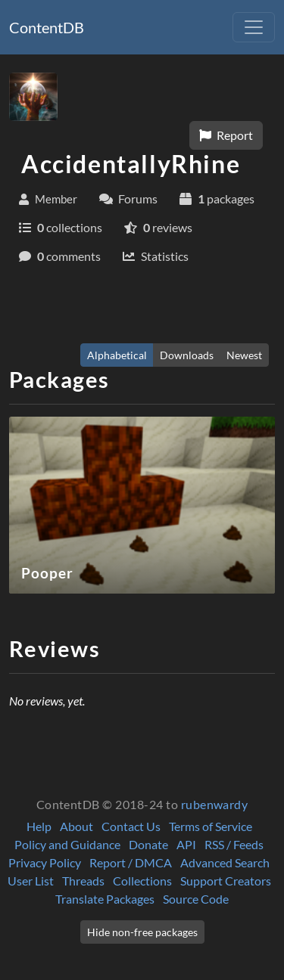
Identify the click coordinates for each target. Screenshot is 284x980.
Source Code (196, 899)
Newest (244, 355)
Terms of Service (211, 826)
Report (226, 135)
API (186, 844)
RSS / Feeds (234, 844)
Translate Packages (105, 899)
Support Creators (226, 881)
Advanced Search (225, 862)
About (76, 826)
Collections (142, 881)
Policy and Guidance (67, 844)
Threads (83, 881)
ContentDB (47, 27)
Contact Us (131, 826)
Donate (148, 844)
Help (39, 826)
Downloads (187, 355)
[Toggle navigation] (254, 27)
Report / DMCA (131, 862)
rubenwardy (215, 804)
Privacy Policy (45, 862)
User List (31, 881)
